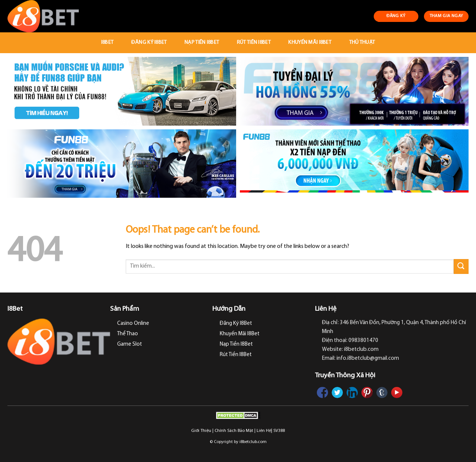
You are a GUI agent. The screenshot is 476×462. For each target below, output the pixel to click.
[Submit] (461, 266)
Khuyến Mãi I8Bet (310, 43)
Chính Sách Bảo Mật (234, 431)
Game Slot (130, 344)
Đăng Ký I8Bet (149, 43)
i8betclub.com (253, 442)
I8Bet (107, 43)
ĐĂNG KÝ (396, 16)
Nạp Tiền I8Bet (202, 43)
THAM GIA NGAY (446, 16)
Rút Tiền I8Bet (254, 43)
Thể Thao (128, 334)
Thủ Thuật (362, 43)
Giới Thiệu (201, 431)
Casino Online (133, 324)
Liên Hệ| (264, 431)
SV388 (279, 431)
